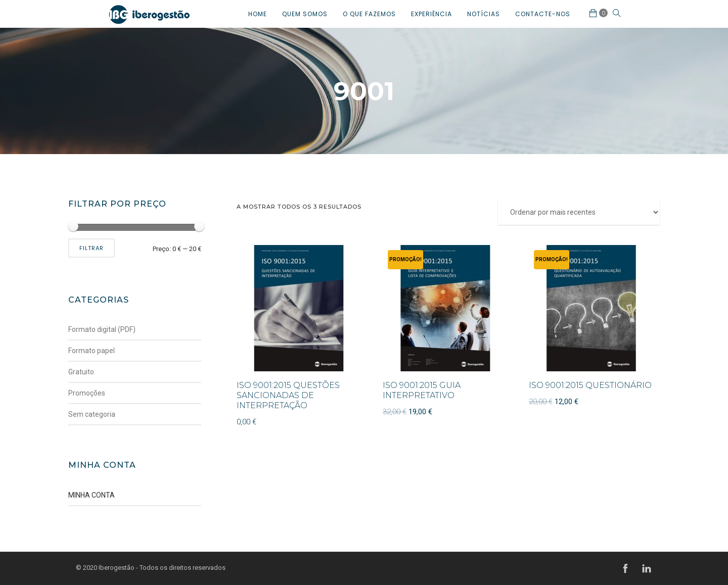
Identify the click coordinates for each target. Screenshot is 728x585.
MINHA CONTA (92, 495)
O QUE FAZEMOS (369, 14)
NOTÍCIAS (484, 14)
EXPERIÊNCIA (431, 14)
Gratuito (81, 372)
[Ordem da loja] (579, 212)
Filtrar (92, 248)
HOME (258, 14)
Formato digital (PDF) (102, 329)
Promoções (87, 393)
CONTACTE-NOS (543, 14)
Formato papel (92, 351)
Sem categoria (92, 414)
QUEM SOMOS (305, 14)
